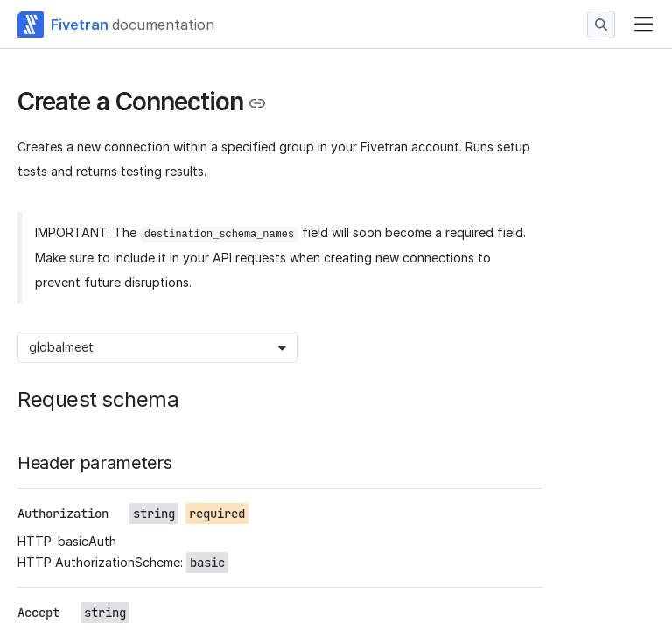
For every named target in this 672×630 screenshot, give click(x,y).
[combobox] (31, 347)
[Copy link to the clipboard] (257, 103)
